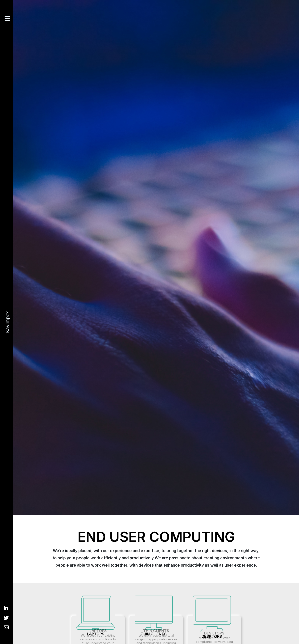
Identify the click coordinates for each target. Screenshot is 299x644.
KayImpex (7, 322)
